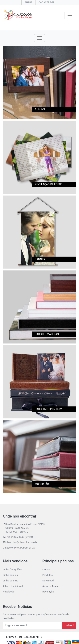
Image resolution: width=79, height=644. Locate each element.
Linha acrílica (10, 575)
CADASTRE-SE (46, 2)
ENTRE (28, 2)
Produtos (48, 575)
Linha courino (10, 581)
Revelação (9, 592)
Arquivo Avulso (51, 586)
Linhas (46, 570)
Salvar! (69, 625)
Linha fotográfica (12, 570)
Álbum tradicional (13, 586)
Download (48, 581)
